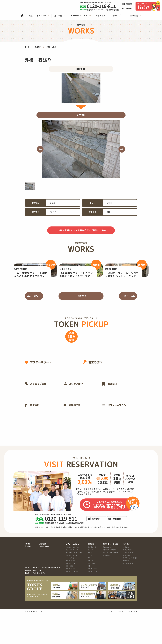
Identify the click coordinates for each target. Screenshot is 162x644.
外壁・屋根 (69, 598)
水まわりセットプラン (73, 579)
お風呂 (90, 584)
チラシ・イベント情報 (130, 589)
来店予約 (43, 575)
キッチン (90, 581)
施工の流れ (106, 587)
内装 (89, 598)
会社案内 (126, 579)
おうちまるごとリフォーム (74, 584)
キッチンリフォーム (72, 581)
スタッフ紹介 (127, 581)
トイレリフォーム (71, 589)
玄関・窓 (90, 592)
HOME (27, 575)
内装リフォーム (71, 595)
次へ (126, 328)
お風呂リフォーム (71, 587)
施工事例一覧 (92, 579)
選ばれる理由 (107, 579)
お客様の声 (127, 587)
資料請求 (28, 578)
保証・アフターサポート (110, 584)
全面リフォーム (93, 600)
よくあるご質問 (128, 595)
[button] (40, 149)
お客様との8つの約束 (109, 581)
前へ (36, 328)
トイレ (90, 587)
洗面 (89, 589)
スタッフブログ (128, 584)
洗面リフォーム (71, 592)
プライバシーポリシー (117, 642)
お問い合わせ (44, 578)
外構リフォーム (71, 600)
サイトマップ (133, 642)
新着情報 (126, 592)
